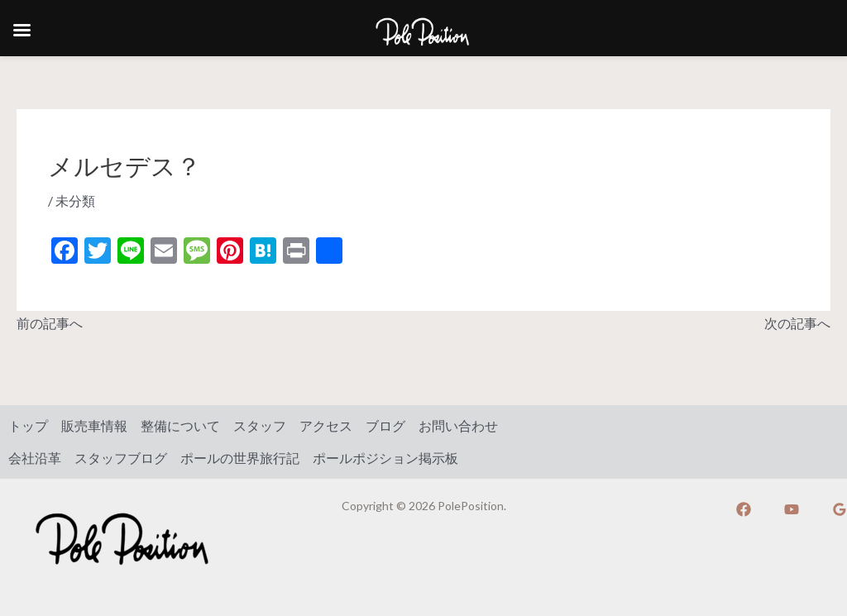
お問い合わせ (458, 425)
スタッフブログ (121, 458)
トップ (28, 425)
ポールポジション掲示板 (385, 458)
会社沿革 (35, 458)
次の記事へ (797, 323)
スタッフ (260, 425)
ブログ (385, 425)
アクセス (326, 425)
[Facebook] (744, 509)
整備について (180, 425)
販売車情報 (94, 425)
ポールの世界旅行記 (240, 458)
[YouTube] (792, 509)
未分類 (75, 201)
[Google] (840, 509)
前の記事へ (50, 323)
